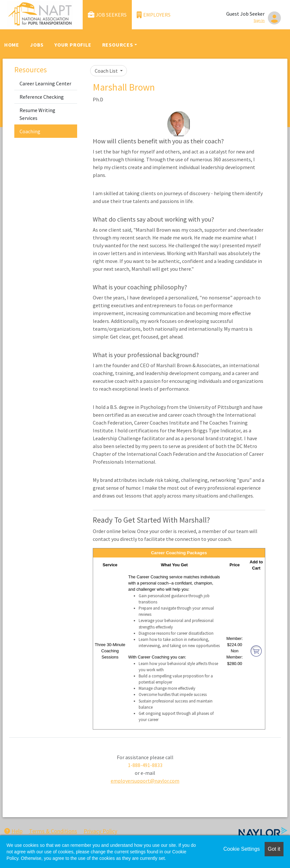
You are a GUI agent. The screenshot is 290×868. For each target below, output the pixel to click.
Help (13, 831)
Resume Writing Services (37, 114)
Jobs (37, 45)
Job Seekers (107, 15)
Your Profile (73, 45)
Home (12, 45)
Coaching (30, 131)
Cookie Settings (242, 849)
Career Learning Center (45, 83)
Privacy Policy (100, 831)
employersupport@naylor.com (145, 781)
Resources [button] (118, 45)
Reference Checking (42, 97)
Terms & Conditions (53, 831)
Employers (154, 15)
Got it (274, 849)
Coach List (107, 71)
